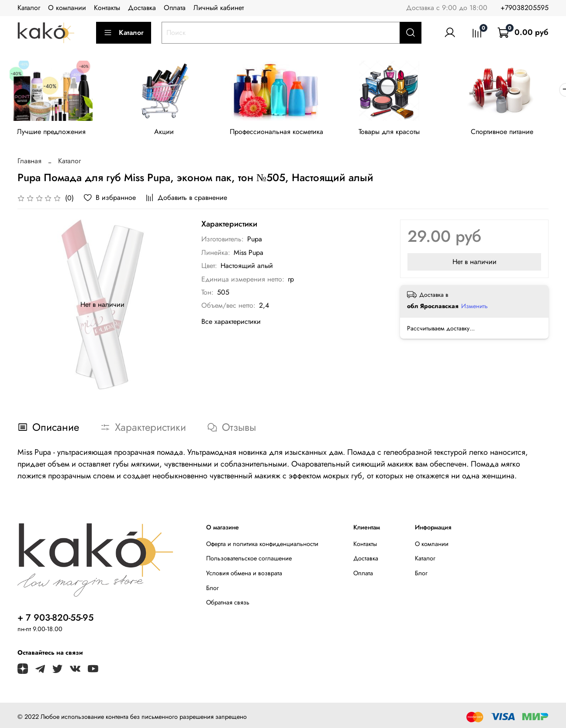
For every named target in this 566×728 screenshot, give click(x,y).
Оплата (175, 8)
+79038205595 (525, 8)
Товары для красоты (398, 133)
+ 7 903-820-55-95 (55, 619)
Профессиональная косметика (283, 133)
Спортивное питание (514, 133)
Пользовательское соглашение (249, 560)
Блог (212, 589)
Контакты (107, 8)
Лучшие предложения (53, 133)
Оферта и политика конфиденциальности (262, 545)
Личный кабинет (219, 8)
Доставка (142, 8)
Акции (168, 133)
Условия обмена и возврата (244, 575)
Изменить (475, 307)
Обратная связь (228, 604)
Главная (29, 163)
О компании (67, 8)
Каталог (29, 8)
